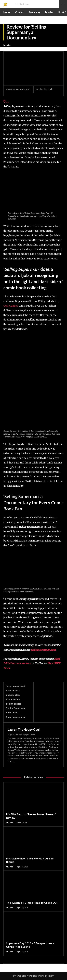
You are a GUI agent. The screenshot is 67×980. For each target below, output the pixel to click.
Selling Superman (15, 708)
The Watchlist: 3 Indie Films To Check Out (32, 903)
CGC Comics (11, 306)
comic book (19, 686)
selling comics (14, 704)
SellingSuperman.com (43, 650)
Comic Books (13, 690)
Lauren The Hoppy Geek (24, 730)
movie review (13, 699)
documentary (13, 695)
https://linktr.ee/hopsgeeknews (22, 734)
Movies (7, 45)
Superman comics (15, 717)
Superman (11, 713)
